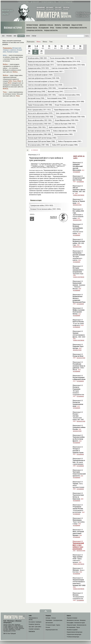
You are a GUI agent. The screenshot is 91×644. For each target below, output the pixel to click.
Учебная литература (73, 637)
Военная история (13, 28)
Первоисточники (72, 618)
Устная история (50, 625)
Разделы (34, 624)
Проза (78, 627)
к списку (35, 150)
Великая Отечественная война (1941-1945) (45, 209)
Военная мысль (82, 625)
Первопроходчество (52, 630)
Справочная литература (74, 634)
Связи (28, 36)
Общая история (71, 625)
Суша (15, 81)
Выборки (21, 36)
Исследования (77, 172)
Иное (10, 83)
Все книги (35, 622)
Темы (5, 92)
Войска (5, 75)
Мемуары (83, 620)
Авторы (48, 618)
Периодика (49, 620)
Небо (10, 81)
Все (3, 36)
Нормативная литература (75, 632)
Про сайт (35, 627)
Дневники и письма (73, 620)
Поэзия (48, 627)
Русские (9, 36)
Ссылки (34, 629)
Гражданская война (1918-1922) (42, 205)
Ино (15, 36)
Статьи (34, 36)
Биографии (70, 623)
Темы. (18, 96)
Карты (58, 625)
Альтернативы (58, 620)
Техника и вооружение (79, 195)
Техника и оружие (72, 630)
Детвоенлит (49, 623)
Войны (5, 64)
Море (19, 81)
